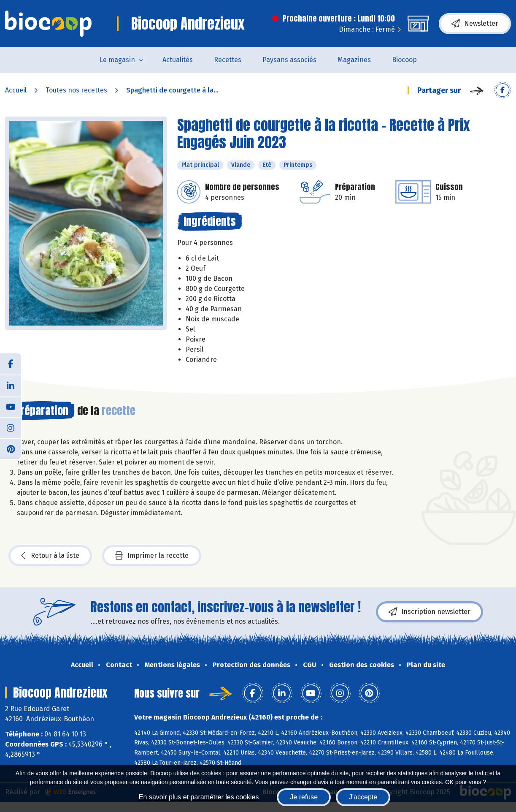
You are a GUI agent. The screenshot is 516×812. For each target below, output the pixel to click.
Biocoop (404, 60)
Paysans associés (289, 60)
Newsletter (475, 24)
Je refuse (304, 797)
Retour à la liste (50, 556)
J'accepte (363, 797)
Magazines (354, 60)
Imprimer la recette (152, 556)
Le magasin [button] (117, 60)
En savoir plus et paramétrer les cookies (199, 797)
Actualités (178, 60)
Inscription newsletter (430, 612)
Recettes (228, 60)
